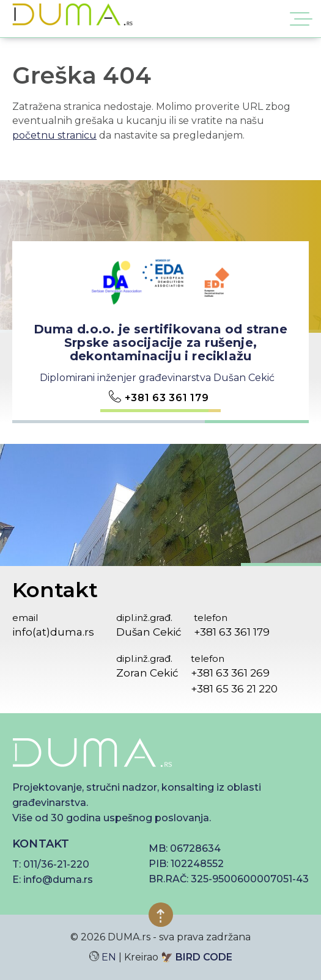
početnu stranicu (54, 135)
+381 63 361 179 (167, 398)
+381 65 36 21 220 (234, 689)
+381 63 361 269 (230, 673)
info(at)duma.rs (53, 632)
